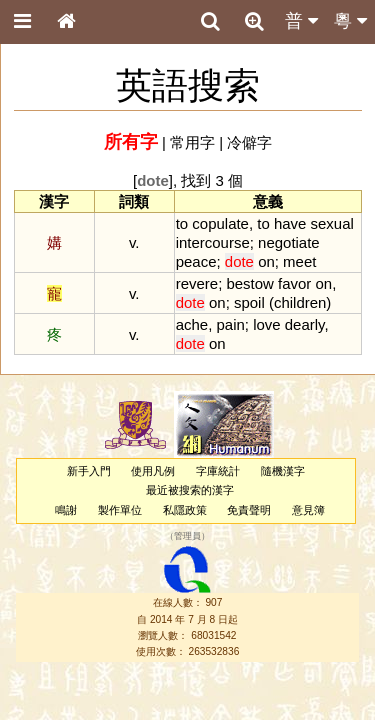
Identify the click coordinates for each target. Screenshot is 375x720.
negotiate (289, 242)
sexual (332, 223)
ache (192, 324)
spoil (249, 302)
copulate (220, 223)
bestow (249, 283)
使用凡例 (153, 471)
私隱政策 (185, 510)
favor (294, 283)
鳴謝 (66, 510)
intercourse (213, 242)
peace (196, 261)
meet (299, 261)
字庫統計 (218, 471)
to (182, 223)
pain (230, 324)
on (266, 261)
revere (197, 283)
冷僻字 (249, 142)
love (266, 324)
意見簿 (308, 510)
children (300, 302)
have (290, 223)
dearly (305, 324)
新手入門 (89, 471)
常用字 (192, 142)
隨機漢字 (283, 471)
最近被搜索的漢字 (190, 490)
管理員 (187, 536)
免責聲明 (249, 510)
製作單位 (120, 510)
